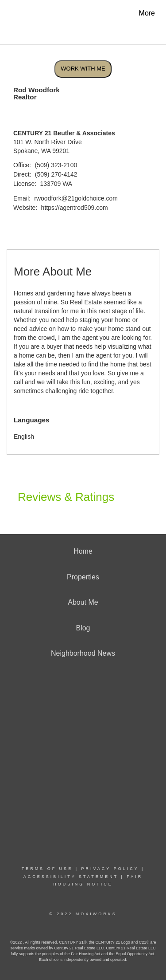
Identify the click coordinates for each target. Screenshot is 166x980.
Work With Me (83, 69)
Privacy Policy (110, 869)
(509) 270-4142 (56, 174)
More (147, 13)
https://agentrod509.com (75, 208)
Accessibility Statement (71, 877)
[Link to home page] (61, 13)
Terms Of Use (47, 869)
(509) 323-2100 (56, 165)
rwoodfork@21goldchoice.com (76, 198)
